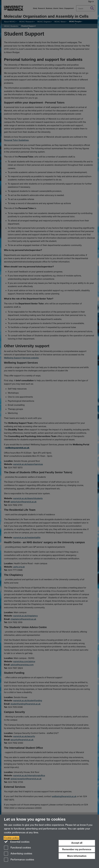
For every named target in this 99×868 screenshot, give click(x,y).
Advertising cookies (18, 854)
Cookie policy (11, 838)
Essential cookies (17, 842)
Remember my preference (77, 849)
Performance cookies (19, 860)
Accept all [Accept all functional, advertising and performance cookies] (77, 843)
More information (77, 856)
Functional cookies (17, 848)
